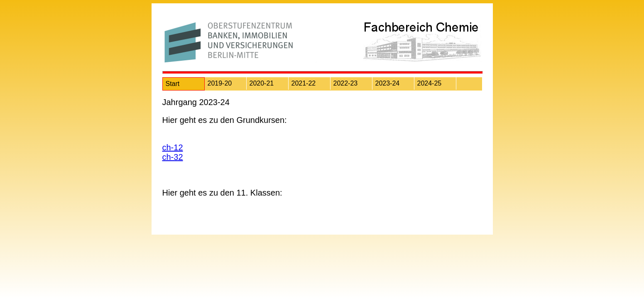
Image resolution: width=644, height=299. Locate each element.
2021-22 (304, 83)
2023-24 (388, 83)
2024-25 (430, 83)
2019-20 (220, 83)
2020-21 (262, 83)
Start (173, 84)
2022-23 (346, 83)
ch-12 (173, 147)
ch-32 (173, 157)
